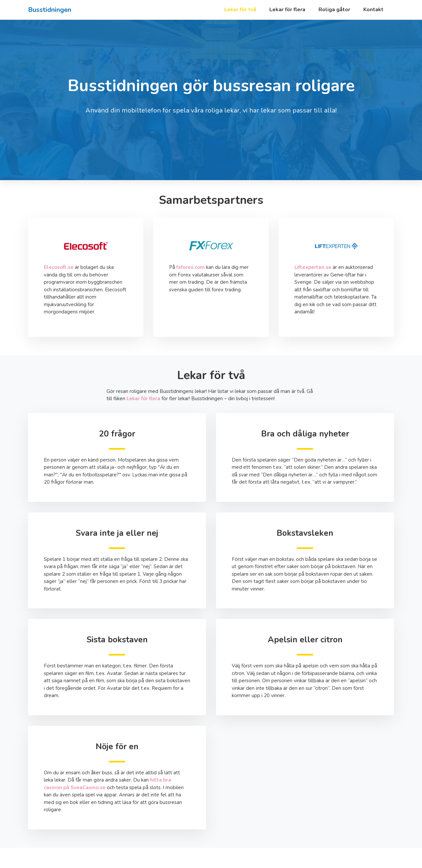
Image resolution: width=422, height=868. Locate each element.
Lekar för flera (287, 10)
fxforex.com (191, 267)
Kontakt (373, 10)
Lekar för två (240, 10)
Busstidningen (50, 10)
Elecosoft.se (59, 267)
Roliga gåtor (334, 10)
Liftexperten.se (313, 267)
